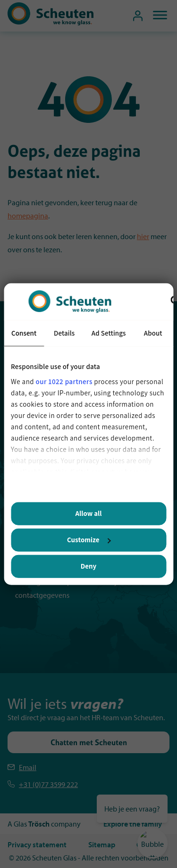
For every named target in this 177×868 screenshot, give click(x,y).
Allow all (89, 513)
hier (143, 236)
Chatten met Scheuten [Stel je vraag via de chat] (89, 742)
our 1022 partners (64, 381)
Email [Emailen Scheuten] (28, 767)
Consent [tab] (24, 333)
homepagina (28, 216)
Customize (89, 540)
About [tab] (153, 333)
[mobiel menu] (156, 16)
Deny (88, 566)
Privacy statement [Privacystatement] (37, 844)
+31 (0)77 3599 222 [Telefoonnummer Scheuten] (48, 784)
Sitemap (102, 844)
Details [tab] (64, 333)
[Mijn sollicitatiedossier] (138, 16)
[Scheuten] (51, 23)
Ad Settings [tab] (109, 333)
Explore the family (133, 824)
